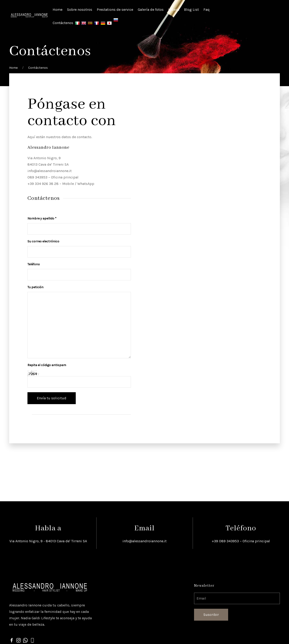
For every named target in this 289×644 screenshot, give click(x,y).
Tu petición (35, 287)
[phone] (32, 640)
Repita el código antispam (47, 365)
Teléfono (34, 264)
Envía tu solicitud (52, 398)
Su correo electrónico (43, 241)
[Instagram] (19, 640)
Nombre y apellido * (42, 218)
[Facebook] (12, 640)
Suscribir (211, 615)
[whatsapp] (25, 640)
